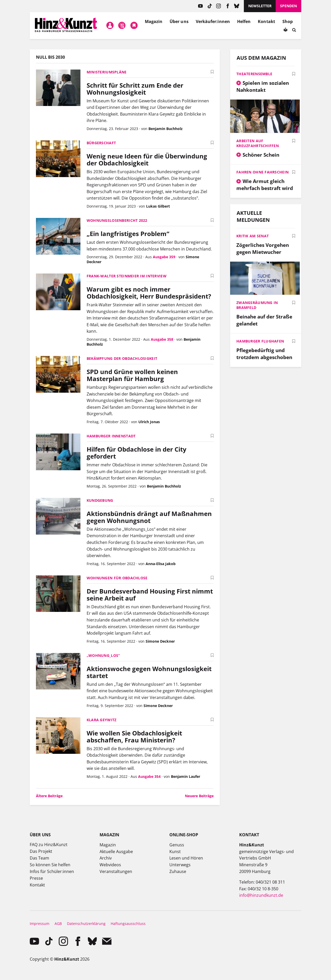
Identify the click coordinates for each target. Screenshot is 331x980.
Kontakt (266, 21)
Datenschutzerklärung (86, 924)
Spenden (288, 6)
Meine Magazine (122, 26)
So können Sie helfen (50, 865)
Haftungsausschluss (128, 924)
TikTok (210, 6)
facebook (228, 6)
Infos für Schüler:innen (52, 871)
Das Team (39, 858)
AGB (58, 924)
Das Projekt (41, 851)
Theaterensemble (254, 74)
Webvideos (110, 865)
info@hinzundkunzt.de (261, 895)
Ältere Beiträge (49, 796)
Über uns (179, 21)
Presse (36, 878)
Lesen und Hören (186, 858)
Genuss (177, 845)
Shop (288, 21)
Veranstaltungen (116, 871)
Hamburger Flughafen (260, 341)
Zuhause (178, 871)
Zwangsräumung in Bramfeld (257, 305)
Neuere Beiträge (199, 796)
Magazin (154, 21)
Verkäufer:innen (213, 21)
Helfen (244, 21)
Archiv (106, 858)
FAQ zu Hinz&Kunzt (49, 845)
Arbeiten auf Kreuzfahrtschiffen (258, 143)
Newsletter (260, 6)
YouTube (201, 6)
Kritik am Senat (253, 236)
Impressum (40, 924)
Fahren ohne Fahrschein (262, 172)
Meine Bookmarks (134, 26)
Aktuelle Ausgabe (116, 852)
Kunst (175, 852)
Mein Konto (110, 26)
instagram (219, 6)
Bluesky (237, 6)
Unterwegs (180, 865)
